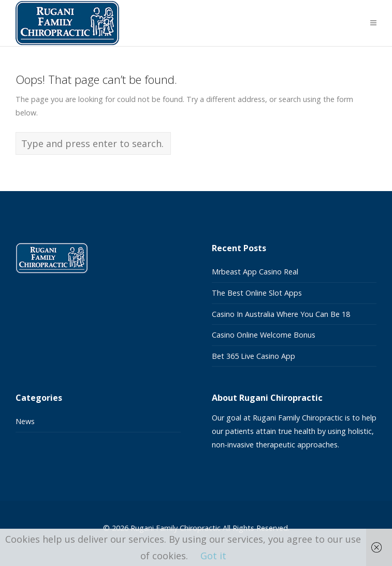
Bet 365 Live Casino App (253, 356)
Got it (213, 556)
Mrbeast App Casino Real (255, 272)
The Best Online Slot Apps (257, 293)
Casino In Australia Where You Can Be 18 (281, 314)
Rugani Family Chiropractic (176, 528)
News (25, 421)
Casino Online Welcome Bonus (264, 335)
